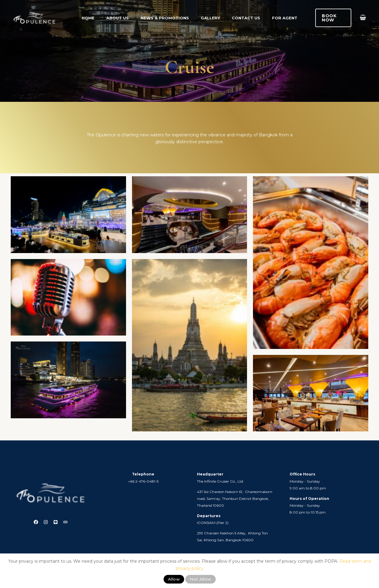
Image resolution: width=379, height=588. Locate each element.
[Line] (57, 522)
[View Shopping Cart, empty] (363, 18)
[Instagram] (44, 522)
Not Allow (201, 579)
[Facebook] (31, 522)
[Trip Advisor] (71, 522)
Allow (174, 579)
